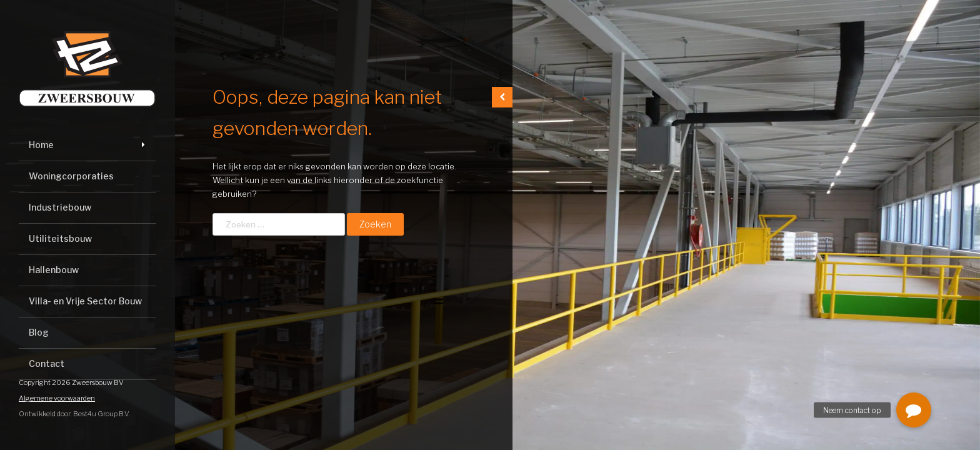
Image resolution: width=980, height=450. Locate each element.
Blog (39, 332)
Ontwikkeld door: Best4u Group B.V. (74, 414)
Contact (47, 363)
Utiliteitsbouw (60, 238)
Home (41, 145)
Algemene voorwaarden (57, 398)
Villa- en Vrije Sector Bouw (85, 301)
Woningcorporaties (71, 176)
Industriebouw (60, 207)
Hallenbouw (54, 270)
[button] (914, 410)
